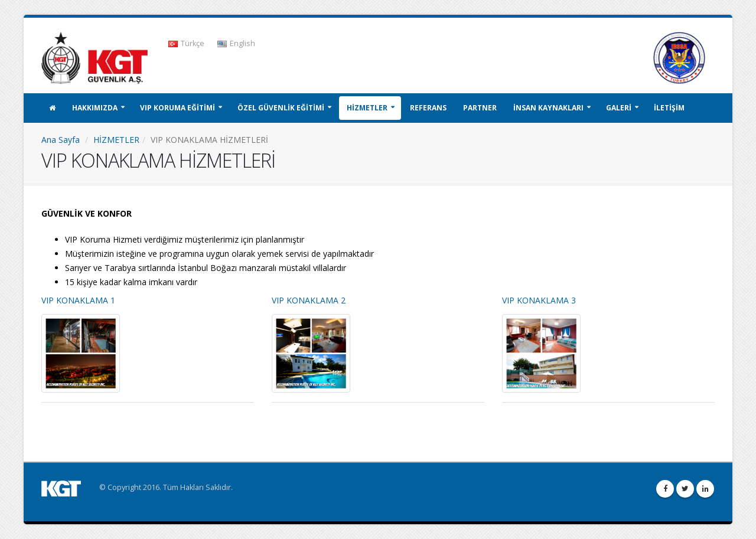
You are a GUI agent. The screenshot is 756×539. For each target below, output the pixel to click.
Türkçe (186, 43)
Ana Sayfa (61, 140)
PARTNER (480, 108)
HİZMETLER (367, 108)
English (236, 43)
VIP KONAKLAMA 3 (539, 300)
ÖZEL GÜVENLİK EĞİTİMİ (281, 108)
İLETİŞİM (669, 108)
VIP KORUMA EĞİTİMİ (177, 108)
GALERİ (619, 108)
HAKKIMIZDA (95, 108)
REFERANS (428, 108)
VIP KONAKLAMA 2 (309, 300)
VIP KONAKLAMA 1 (78, 300)
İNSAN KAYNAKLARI (548, 108)
